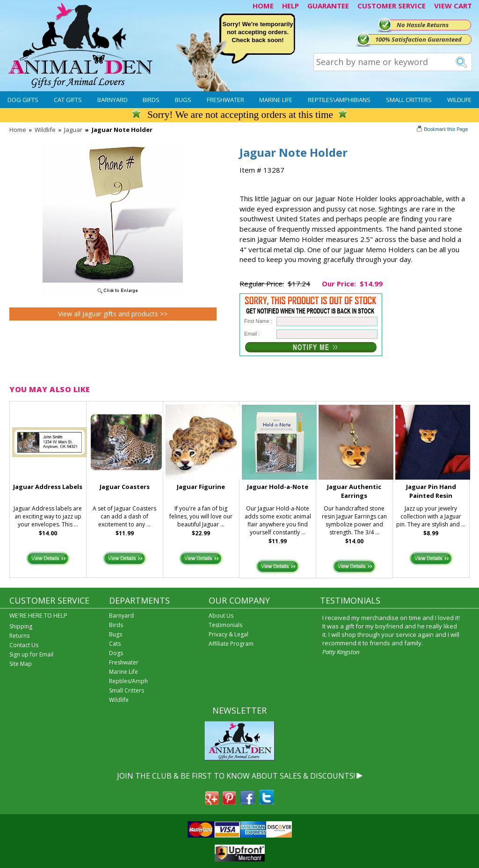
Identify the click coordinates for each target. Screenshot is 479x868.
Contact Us (24, 645)
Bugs (183, 100)
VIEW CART (453, 6)
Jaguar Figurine (201, 487)
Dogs (116, 653)
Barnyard (112, 100)
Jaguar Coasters (125, 487)
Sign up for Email (31, 654)
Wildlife (459, 100)
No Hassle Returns (423, 25)
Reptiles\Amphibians (339, 100)
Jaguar (73, 130)
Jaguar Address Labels (48, 487)
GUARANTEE (328, 6)
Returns (19, 636)
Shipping (21, 626)
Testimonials (225, 625)
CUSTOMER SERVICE (392, 6)
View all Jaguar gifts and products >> (113, 314)
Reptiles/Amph (128, 681)
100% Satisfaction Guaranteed (418, 39)
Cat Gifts (68, 100)
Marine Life (276, 100)
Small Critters (409, 100)
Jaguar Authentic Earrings (354, 491)
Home (18, 130)
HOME (263, 6)
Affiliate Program (231, 644)
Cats (115, 644)
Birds (151, 100)
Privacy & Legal (229, 634)
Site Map (21, 664)
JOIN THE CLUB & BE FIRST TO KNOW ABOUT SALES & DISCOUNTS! (236, 776)
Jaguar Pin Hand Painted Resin (431, 491)
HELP (290, 6)
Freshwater (225, 100)
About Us (221, 616)
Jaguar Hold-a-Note (278, 487)
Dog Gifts (23, 100)
